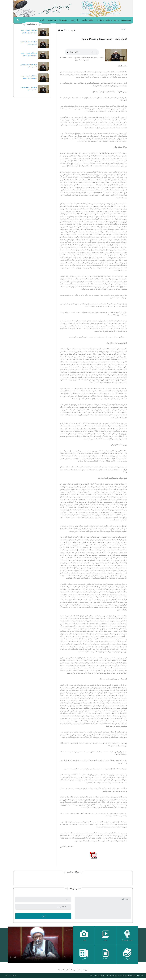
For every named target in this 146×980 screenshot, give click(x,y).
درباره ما (73, 970)
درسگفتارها (63, 20)
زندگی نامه (52, 20)
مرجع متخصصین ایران (11, 975)
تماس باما (61, 970)
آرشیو (67, 970)
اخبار (115, 20)
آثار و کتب (75, 20)
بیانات (108, 20)
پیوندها (85, 970)
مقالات (99, 20)
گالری (42, 20)
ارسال (43, 916)
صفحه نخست (126, 20)
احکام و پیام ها (88, 20)
